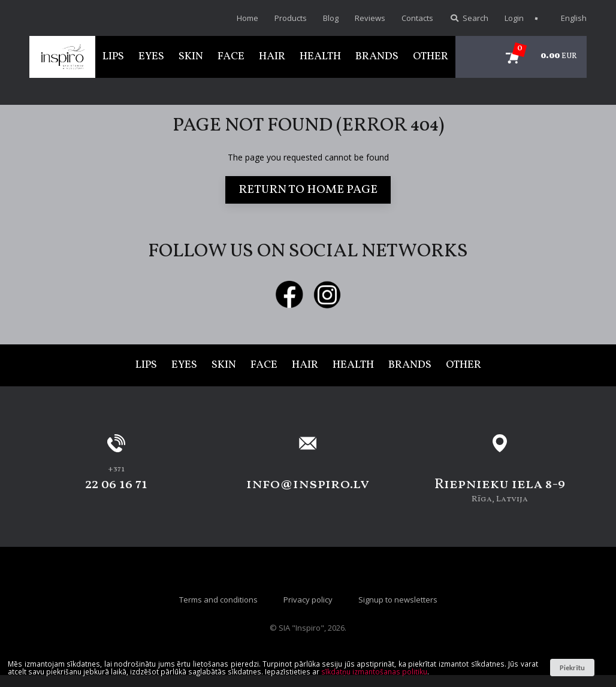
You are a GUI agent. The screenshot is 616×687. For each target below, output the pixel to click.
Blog (331, 18)
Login (514, 18)
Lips (113, 57)
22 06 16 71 (116, 485)
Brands (377, 57)
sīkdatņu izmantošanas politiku (374, 671)
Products (291, 18)
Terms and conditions (218, 600)
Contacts (417, 18)
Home (247, 18)
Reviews (370, 18)
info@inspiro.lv (308, 485)
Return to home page (308, 190)
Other (431, 57)
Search (469, 18)
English (567, 18)
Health (320, 57)
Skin (191, 57)
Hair (272, 57)
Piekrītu (572, 668)
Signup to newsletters (398, 600)
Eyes (151, 57)
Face (231, 57)
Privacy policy (308, 600)
